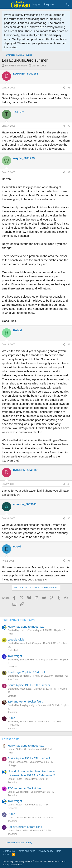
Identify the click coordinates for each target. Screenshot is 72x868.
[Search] (67, 4)
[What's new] (60, 4)
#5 (69, 484)
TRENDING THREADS (19, 620)
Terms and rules (26, 851)
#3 (69, 172)
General (12, 666)
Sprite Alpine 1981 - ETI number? (29, 685)
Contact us (9, 851)
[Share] (64, 88)
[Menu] (5, 4)
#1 (69, 88)
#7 (69, 561)
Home (6, 854)
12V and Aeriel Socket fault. (25, 701)
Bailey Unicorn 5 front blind (25, 827)
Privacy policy (46, 851)
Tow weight (15, 656)
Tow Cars (13, 679)
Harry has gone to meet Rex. (26, 627)
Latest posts (11, 739)
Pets (10, 634)
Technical (13, 712)
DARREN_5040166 (16, 66)
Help (59, 851)
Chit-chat (13, 650)
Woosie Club (16, 639)
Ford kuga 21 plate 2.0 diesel (26, 672)
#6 (69, 518)
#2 (69, 126)
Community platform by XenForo (31, 861)
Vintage (12, 696)
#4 (69, 344)
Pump (11, 718)
